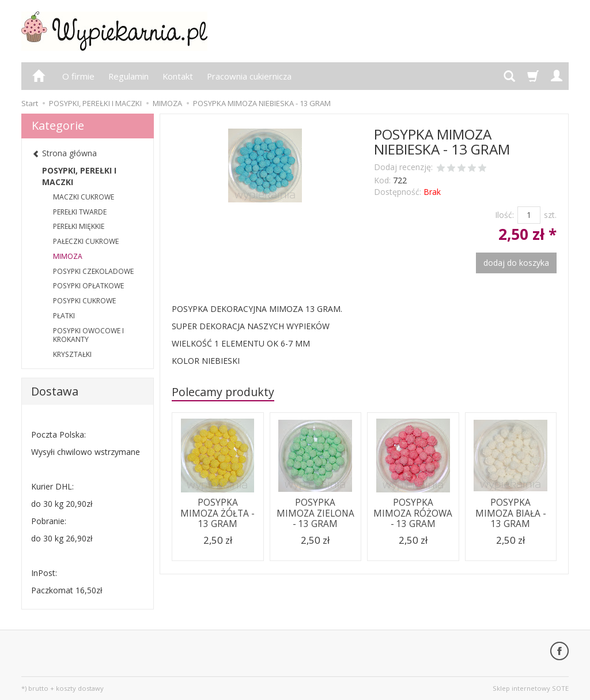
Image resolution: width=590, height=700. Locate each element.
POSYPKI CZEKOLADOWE (93, 271)
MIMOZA (68, 256)
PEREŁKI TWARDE (80, 212)
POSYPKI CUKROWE (84, 301)
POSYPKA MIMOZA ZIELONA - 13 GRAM (315, 513)
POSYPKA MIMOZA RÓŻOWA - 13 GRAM (413, 513)
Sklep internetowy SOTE (531, 688)
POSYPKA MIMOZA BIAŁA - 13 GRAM (511, 513)
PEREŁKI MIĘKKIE (79, 226)
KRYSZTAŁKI (72, 354)
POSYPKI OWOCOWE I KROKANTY (88, 335)
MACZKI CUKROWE (84, 197)
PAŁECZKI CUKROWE (86, 241)
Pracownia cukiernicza (249, 76)
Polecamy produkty (223, 392)
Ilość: (504, 215)
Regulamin (128, 76)
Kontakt (178, 76)
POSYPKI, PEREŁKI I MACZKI (79, 176)
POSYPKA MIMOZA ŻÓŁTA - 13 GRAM (218, 513)
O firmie (78, 76)
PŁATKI (64, 316)
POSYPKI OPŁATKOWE (88, 286)
